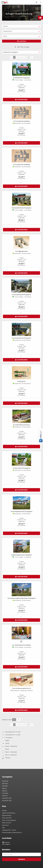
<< (11, 57)
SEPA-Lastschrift (7, 818)
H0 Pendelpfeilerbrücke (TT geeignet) (22, 511)
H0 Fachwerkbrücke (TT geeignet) (21, 295)
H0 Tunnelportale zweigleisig (22, 165)
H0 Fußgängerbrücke (21, 251)
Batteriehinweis (7, 815)
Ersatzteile (5, 793)
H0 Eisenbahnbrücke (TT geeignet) (21, 208)
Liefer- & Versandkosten (9, 820)
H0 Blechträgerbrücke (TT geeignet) (22, 555)
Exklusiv (4, 788)
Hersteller (5, 786)
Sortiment (5, 783)
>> (32, 57)
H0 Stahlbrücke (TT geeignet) (22, 78)
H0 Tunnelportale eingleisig (21, 121)
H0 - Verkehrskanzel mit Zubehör (21, 645)
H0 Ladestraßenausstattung (21, 425)
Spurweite (5, 781)
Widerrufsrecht (7, 823)
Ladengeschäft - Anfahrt (9, 830)
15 (14, 720)
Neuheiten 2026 (7, 801)
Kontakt (4, 811)
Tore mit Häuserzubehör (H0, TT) (22, 688)
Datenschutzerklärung (9, 813)
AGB (3, 828)
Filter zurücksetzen (22, 41)
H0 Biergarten (21, 381)
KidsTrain (5, 796)
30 (19, 720)
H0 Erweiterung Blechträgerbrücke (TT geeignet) (22, 598)
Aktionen (5, 791)
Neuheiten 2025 (7, 798)
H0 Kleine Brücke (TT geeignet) (22, 468)
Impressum (5, 825)
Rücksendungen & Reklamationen (12, 832)
